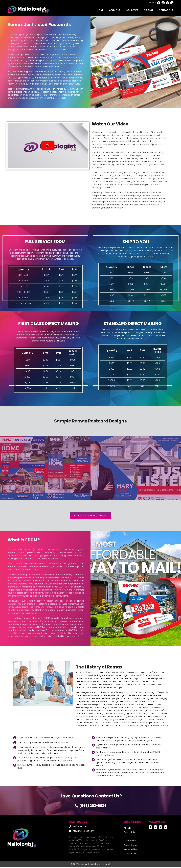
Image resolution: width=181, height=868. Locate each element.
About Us (115, 10)
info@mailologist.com (83, 832)
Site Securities (130, 850)
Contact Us (166, 10)
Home (100, 10)
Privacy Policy (130, 846)
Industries (132, 10)
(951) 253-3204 (80, 828)
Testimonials (130, 842)
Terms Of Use (130, 855)
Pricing (149, 10)
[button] (48, 146)
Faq (126, 837)
